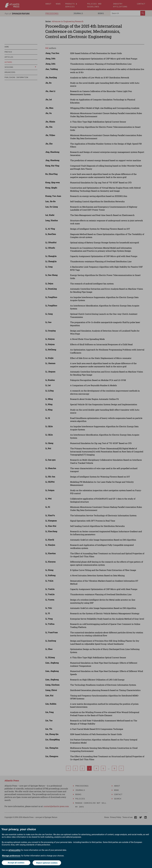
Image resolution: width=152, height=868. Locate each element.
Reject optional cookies (47, 863)
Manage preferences (11, 856)
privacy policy (15, 850)
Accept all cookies (16, 863)
